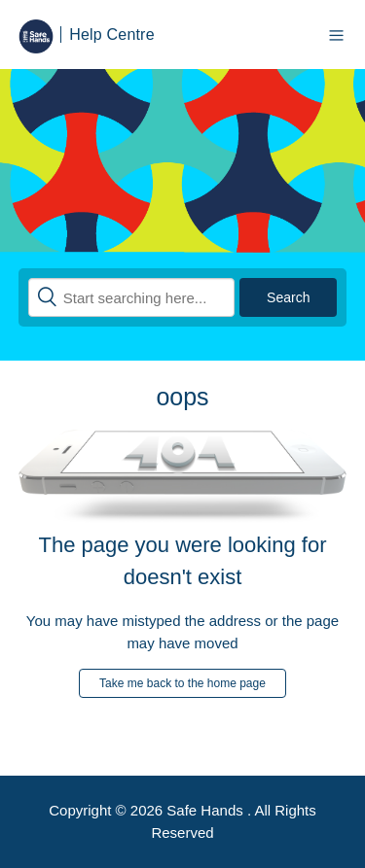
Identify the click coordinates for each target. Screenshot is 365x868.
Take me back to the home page (182, 683)
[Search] (132, 297)
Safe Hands (207, 810)
